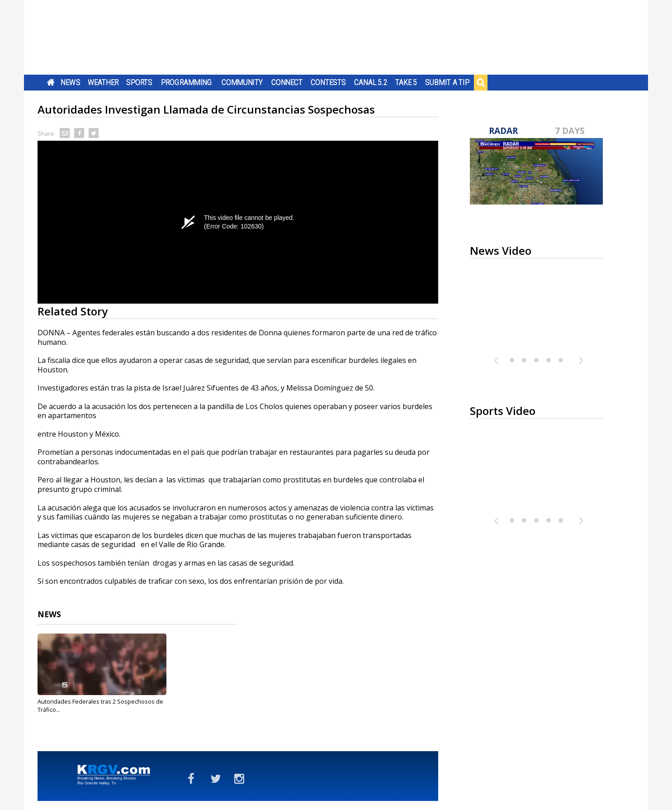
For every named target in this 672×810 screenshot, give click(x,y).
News (70, 82)
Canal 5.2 (371, 82)
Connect (287, 82)
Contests (328, 82)
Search (481, 82)
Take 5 (406, 82)
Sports (139, 82)
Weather (103, 82)
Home (51, 82)
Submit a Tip (447, 82)
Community (242, 82)
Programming (187, 82)
